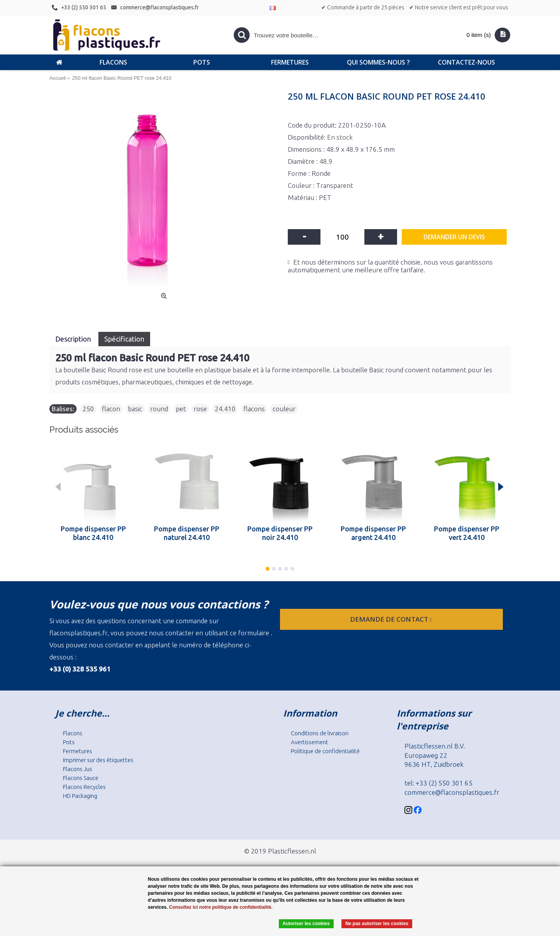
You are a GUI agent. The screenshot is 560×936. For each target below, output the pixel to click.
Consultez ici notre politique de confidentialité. (221, 907)
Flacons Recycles (84, 787)
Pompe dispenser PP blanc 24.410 (93, 533)
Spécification (124, 339)
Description (74, 339)
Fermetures (78, 751)
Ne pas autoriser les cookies (377, 924)
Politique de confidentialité (325, 751)
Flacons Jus (78, 769)
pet (181, 409)
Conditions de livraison (320, 733)
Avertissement (310, 742)
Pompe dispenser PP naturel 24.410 (187, 533)
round (159, 409)
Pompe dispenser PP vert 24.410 (467, 533)
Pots (69, 742)
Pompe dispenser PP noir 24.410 (280, 533)
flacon (111, 409)
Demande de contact (392, 619)
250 (88, 409)
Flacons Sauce (81, 778)
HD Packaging (80, 796)
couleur (284, 409)
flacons (254, 409)
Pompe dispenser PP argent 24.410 (373, 533)
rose (200, 409)
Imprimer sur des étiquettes (98, 760)
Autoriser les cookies (306, 924)
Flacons (73, 733)
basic (135, 409)
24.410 (225, 409)
